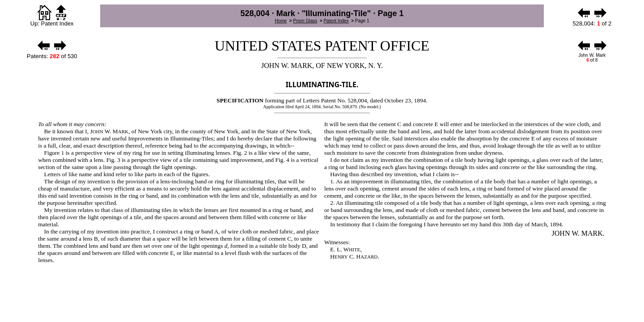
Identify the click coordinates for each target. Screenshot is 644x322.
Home (281, 21)
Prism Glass (305, 21)
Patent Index (336, 21)
